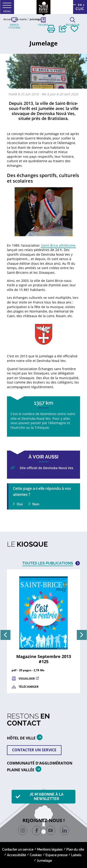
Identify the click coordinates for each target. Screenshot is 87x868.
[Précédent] (5, 635)
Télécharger (29, 687)
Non (36, 504)
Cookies (36, 855)
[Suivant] (82, 635)
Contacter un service (34, 750)
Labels (76, 855)
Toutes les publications (48, 563)
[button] (51, 29)
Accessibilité (16, 855)
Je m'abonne (47, 797)
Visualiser (27, 679)
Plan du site (75, 849)
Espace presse (56, 855)
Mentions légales (50, 849)
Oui (20, 504)
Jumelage (44, 861)
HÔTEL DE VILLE (26, 737)
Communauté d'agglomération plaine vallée (40, 767)
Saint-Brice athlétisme (58, 245)
